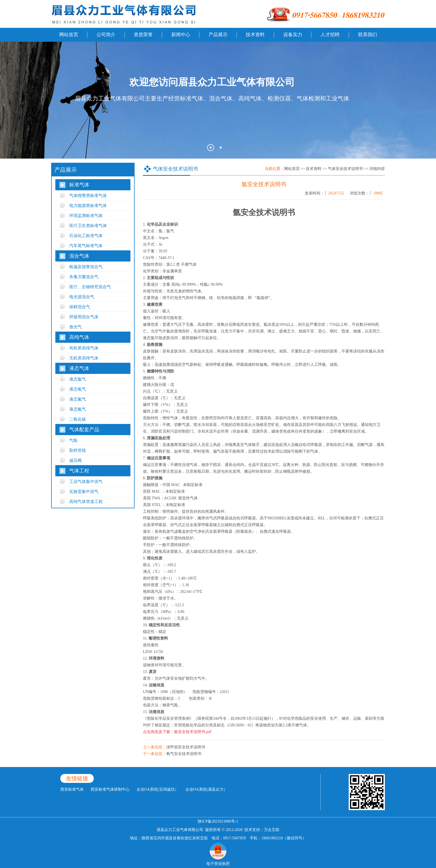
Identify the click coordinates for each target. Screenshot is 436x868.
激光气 (75, 327)
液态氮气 (78, 399)
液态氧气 (78, 389)
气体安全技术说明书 (345, 169)
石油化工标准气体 (86, 236)
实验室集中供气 (84, 492)
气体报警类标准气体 (88, 196)
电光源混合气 (82, 297)
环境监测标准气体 (86, 216)
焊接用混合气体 (84, 317)
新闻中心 (181, 35)
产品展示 (218, 35)
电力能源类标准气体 (88, 206)
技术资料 (255, 35)
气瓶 (73, 440)
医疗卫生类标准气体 (88, 226)
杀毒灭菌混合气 (84, 277)
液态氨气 (78, 409)
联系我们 (368, 35)
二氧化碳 (78, 419)
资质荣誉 (143, 35)
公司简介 (106, 35)
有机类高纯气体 (84, 348)
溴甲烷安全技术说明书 (186, 747)
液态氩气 (78, 379)
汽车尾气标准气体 (86, 246)
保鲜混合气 (80, 307)
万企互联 (272, 830)
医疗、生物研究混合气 (90, 287)
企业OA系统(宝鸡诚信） (158, 789)
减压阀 (75, 460)
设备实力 (293, 35)
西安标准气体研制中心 (110, 789)
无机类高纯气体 (84, 358)
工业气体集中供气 (86, 482)
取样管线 (78, 450)
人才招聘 (330, 35)
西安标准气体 (72, 789)
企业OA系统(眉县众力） (206, 789)
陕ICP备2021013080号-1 (218, 821)
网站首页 (69, 35)
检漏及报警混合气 (86, 267)
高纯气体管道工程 (86, 502)
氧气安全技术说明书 (184, 754)
